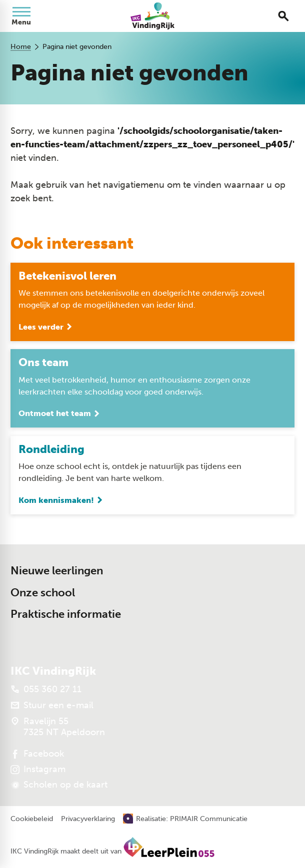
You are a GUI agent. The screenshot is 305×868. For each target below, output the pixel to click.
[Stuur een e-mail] (52, 705)
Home (21, 47)
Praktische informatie (66, 614)
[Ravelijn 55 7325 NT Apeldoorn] (58, 727)
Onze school (43, 593)
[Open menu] (21, 16)
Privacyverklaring (88, 819)
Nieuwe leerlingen (57, 571)
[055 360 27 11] (46, 689)
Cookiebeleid (32, 819)
